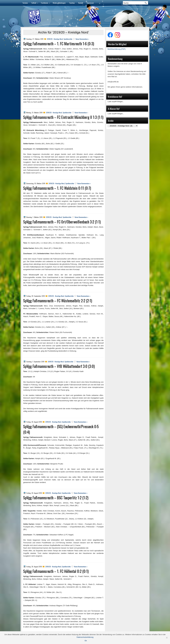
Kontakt (81, 3)
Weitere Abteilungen (59, 3)
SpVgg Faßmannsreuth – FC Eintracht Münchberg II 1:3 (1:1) (63, 117)
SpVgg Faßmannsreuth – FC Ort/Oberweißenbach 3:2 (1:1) (62, 222)
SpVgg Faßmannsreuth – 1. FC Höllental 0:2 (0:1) (56, 571)
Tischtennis (46, 2)
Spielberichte (68, 39)
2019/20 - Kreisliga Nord (55, 39)
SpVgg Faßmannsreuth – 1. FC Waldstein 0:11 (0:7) (57, 188)
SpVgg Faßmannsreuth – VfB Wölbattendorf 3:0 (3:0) (59, 366)
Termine (25, 3)
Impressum (90, 3)
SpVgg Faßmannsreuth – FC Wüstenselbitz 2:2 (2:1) (58, 301)
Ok (86, 641)
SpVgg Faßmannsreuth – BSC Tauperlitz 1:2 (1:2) (56, 498)
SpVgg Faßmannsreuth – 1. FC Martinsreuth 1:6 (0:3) (59, 44)
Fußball (35, 2)
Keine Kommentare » (82, 39)
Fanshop (72, 3)
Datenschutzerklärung (85, 637)
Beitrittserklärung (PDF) (117, 49)
